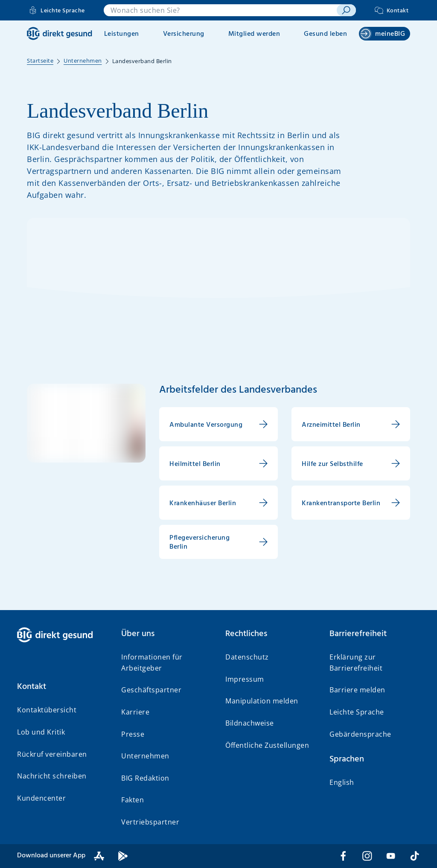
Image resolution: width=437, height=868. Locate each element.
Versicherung (184, 34)
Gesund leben (325, 34)
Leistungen (122, 34)
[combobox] (220, 10)
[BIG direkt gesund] (60, 33)
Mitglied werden (254, 34)
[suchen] (346, 10)
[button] (62, 687)
